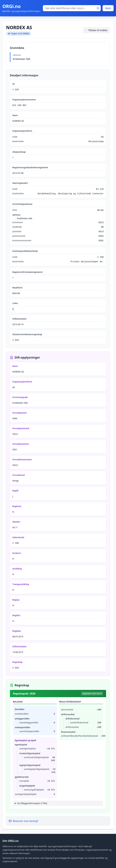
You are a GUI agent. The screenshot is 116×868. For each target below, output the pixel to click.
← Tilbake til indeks (96, 30)
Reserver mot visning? (23, 821)
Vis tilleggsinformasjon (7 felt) (32, 803)
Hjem (108, 8)
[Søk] (98, 8)
